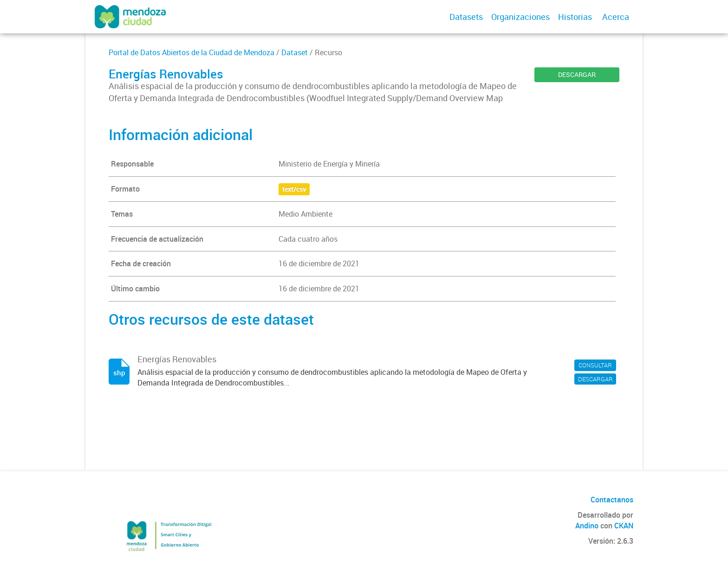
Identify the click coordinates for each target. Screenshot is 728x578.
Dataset (295, 52)
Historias (575, 17)
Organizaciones (520, 17)
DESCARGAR (577, 74)
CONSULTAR (595, 365)
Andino (587, 526)
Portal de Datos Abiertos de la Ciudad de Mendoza (192, 52)
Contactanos (612, 500)
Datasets (466, 17)
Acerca (616, 17)
